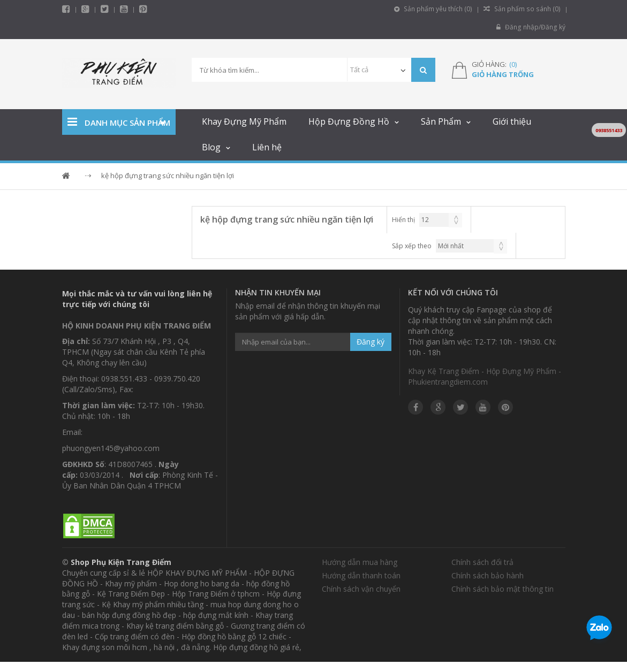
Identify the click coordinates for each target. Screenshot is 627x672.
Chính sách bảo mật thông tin (503, 589)
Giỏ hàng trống (503, 74)
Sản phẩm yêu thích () (436, 9)
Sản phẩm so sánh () (523, 9)
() (513, 64)
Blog (211, 147)
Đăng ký (371, 342)
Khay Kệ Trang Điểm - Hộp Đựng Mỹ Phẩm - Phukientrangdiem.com (485, 376)
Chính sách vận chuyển (361, 589)
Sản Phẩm (441, 121)
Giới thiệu (512, 121)
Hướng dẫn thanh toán (361, 575)
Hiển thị (403, 220)
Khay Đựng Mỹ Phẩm (244, 121)
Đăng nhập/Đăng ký (531, 27)
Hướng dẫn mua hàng (360, 562)
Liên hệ (267, 147)
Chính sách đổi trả (482, 562)
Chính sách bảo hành (488, 575)
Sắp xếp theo (412, 246)
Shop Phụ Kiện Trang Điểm (121, 562)
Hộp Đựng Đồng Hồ (349, 121)
